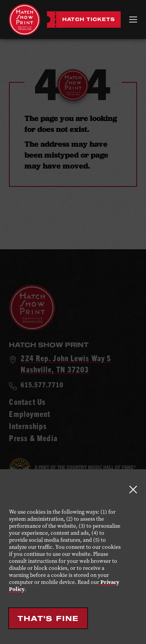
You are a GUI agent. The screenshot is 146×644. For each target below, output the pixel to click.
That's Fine (48, 618)
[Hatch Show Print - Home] (25, 20)
